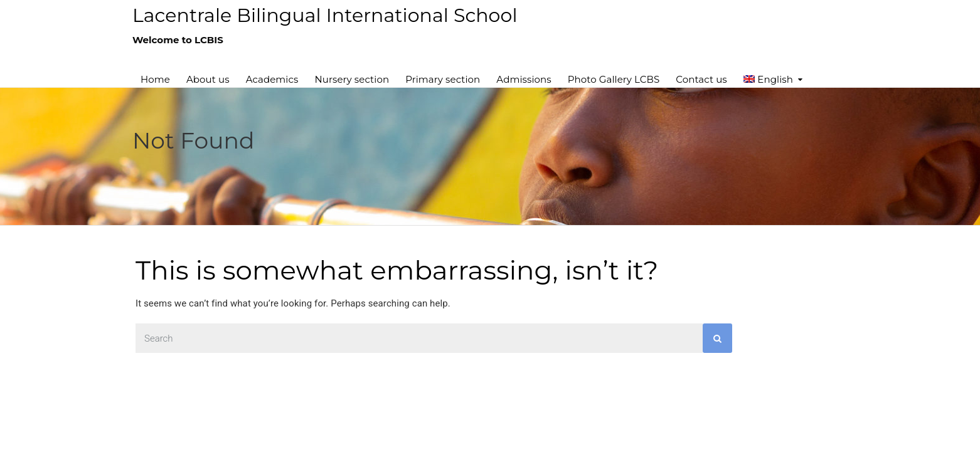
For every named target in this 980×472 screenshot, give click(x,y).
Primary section (443, 79)
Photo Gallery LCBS (614, 79)
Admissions (524, 79)
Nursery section (352, 79)
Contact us (701, 79)
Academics (272, 79)
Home (155, 79)
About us (208, 79)
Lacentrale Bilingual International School (325, 15)
